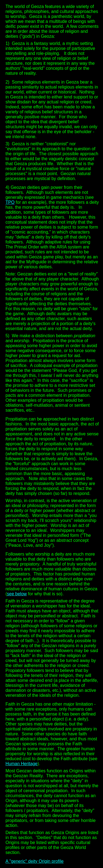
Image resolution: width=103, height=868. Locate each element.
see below (17, 594)
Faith (10, 704)
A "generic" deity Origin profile (34, 861)
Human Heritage (22, 764)
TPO (10, 202)
